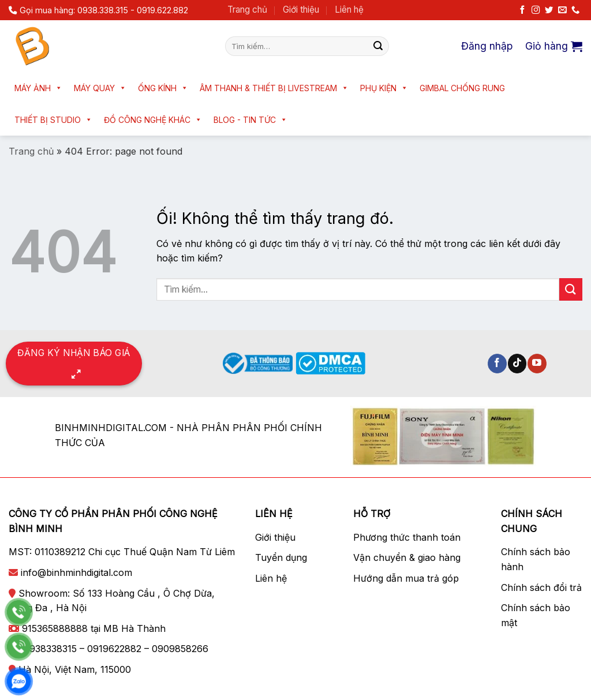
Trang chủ (247, 10)
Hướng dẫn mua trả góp (406, 578)
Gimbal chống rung (462, 88)
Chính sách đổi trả (541, 587)
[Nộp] (378, 46)
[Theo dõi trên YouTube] (537, 364)
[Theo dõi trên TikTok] (517, 364)
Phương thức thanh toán (407, 537)
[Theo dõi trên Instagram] (536, 10)
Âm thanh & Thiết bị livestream (274, 88)
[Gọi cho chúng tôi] (575, 10)
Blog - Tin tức (250, 120)
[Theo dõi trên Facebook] (522, 10)
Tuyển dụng (281, 557)
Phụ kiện (384, 88)
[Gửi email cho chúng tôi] (562, 10)
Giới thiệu (301, 10)
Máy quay (100, 88)
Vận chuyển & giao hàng (407, 557)
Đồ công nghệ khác (153, 120)
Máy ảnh (38, 88)
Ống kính (163, 88)
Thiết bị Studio (53, 120)
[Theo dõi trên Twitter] (549, 10)
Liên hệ (349, 10)
